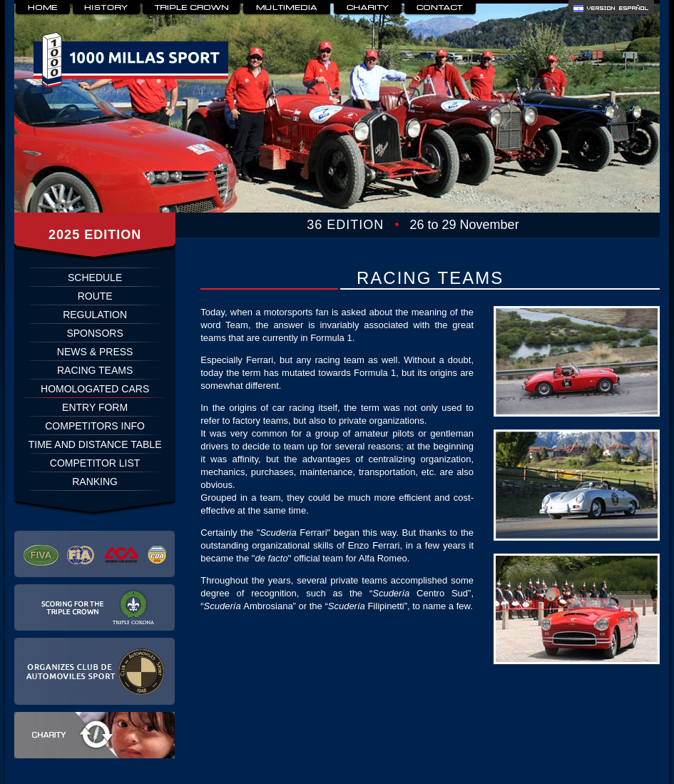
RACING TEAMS (95, 370)
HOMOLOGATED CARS (95, 389)
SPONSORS (95, 333)
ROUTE (95, 296)
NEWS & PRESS (95, 352)
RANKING (95, 482)
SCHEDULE (95, 278)
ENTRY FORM (95, 407)
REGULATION (95, 315)
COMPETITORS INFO (95, 426)
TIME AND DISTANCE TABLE (95, 444)
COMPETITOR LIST (95, 463)
